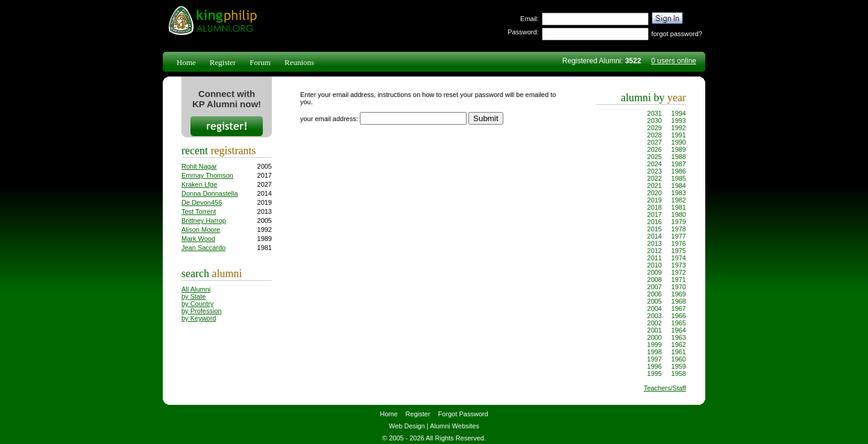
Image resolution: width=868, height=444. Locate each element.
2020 (655, 193)
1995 (655, 374)
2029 (655, 128)
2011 (655, 258)
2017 (655, 214)
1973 (679, 265)
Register (223, 62)
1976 (679, 243)
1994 (679, 113)
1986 (679, 171)
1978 (679, 229)
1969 (679, 294)
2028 (655, 135)
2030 (655, 120)
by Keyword (199, 318)
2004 (655, 308)
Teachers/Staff (665, 388)
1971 (679, 280)
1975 (679, 251)
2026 (655, 149)
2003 (655, 316)
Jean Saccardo (203, 248)
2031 (655, 113)
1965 (679, 323)
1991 (679, 135)
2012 (655, 251)
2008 (655, 280)
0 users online (674, 61)
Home (186, 62)
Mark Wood (198, 239)
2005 (655, 301)
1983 (679, 193)
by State (193, 296)
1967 (679, 308)
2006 (655, 294)
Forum (260, 62)
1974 (679, 258)
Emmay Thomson (207, 175)
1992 (679, 128)
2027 (655, 142)
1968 (679, 301)
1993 (679, 120)
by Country (197, 304)
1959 (679, 366)
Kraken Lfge (199, 184)
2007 (655, 287)
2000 (655, 337)
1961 (679, 352)
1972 (679, 272)
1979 (679, 222)
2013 (655, 243)
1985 (679, 178)
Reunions (299, 62)
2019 (655, 200)
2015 (655, 229)
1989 (679, 149)
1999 (655, 345)
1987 (679, 164)
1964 (679, 330)
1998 (655, 352)
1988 (679, 157)
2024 (655, 164)
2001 (655, 330)
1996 (655, 366)
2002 (655, 323)
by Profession (202, 311)
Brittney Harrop (204, 220)
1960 (679, 359)
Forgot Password (463, 414)
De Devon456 (202, 202)
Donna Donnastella (210, 193)
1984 (679, 186)
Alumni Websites (454, 426)
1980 (679, 214)
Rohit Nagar (199, 166)
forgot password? (677, 34)
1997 (655, 359)
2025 (655, 157)
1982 (679, 200)
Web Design (407, 426)
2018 (655, 207)
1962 (679, 345)
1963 (679, 337)
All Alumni (196, 289)
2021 (655, 186)
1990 (679, 142)
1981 (679, 207)
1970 (679, 287)
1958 (679, 374)
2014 (655, 236)
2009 (655, 272)
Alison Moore (201, 230)
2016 (655, 222)
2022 (655, 178)
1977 (679, 236)
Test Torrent (199, 211)
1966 (679, 316)
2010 (655, 265)
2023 (655, 171)
